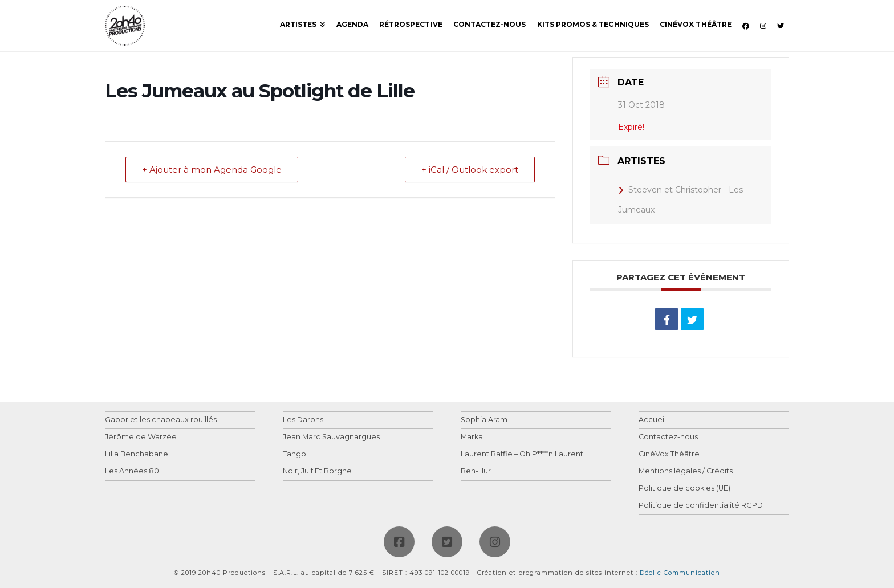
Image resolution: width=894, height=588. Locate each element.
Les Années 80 (132, 471)
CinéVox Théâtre (669, 454)
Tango (294, 454)
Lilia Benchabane (137, 454)
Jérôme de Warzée (141, 437)
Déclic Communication (680, 573)
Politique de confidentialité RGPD (701, 506)
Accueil (652, 420)
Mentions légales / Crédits (686, 471)
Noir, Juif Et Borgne (317, 471)
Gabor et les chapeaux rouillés (161, 420)
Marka (472, 437)
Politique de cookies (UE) (684, 489)
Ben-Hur (476, 471)
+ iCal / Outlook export (470, 170)
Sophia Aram (484, 420)
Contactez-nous (668, 437)
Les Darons (303, 420)
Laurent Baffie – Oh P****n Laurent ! (524, 454)
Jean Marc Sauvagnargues (331, 437)
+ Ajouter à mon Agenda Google (212, 170)
